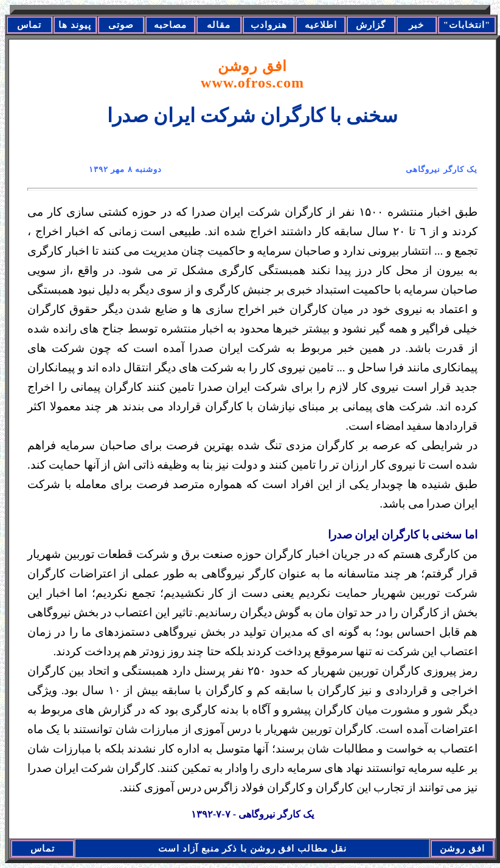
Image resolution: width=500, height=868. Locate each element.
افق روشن (252, 74)
